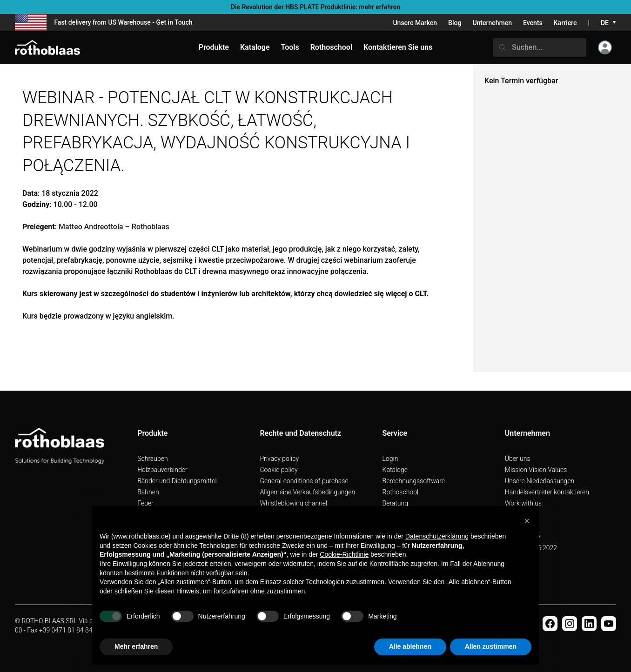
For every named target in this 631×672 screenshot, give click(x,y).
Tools (290, 47)
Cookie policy (279, 470)
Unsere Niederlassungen (540, 481)
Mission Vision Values (536, 470)
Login (390, 459)
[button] (527, 521)
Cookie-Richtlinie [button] (344, 554)
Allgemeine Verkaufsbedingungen (307, 492)
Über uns (518, 459)
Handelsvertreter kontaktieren (547, 492)
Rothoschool (401, 492)
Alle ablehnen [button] (410, 646)
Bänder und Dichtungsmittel (177, 481)
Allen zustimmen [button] (491, 646)
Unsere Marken (415, 23)
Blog (455, 23)
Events (533, 23)
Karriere (565, 23)
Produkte (214, 47)
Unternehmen (492, 23)
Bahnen (148, 492)
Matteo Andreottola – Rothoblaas (114, 227)
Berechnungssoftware (414, 481)
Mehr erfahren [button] (136, 646)
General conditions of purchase (304, 481)
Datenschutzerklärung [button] (437, 536)
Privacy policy (279, 459)
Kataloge (395, 470)
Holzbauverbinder (162, 470)
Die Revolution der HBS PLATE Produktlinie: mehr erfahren (315, 7)
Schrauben (153, 459)
